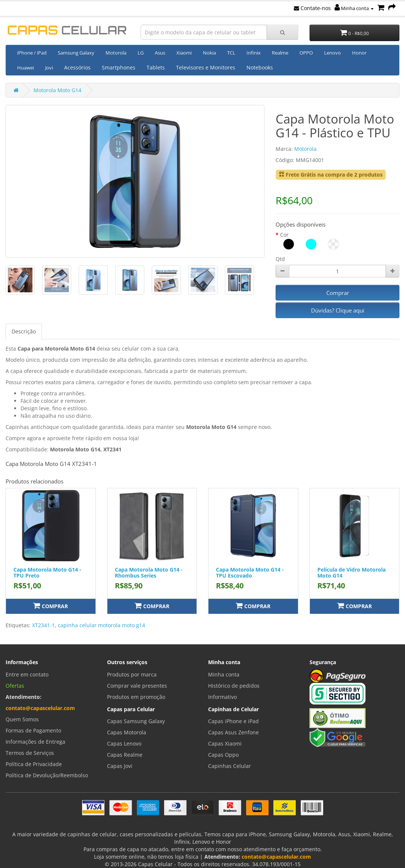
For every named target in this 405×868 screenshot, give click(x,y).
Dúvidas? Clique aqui (338, 310)
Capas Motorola (127, 732)
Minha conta (354, 8)
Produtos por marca (132, 674)
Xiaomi (184, 53)
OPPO (306, 53)
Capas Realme (125, 755)
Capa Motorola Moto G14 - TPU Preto (47, 572)
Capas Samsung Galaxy (136, 721)
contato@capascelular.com (40, 708)
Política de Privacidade (34, 764)
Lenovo (332, 53)
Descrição (24, 331)
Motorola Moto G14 (57, 90)
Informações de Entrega (35, 742)
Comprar (338, 293)
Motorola (116, 53)
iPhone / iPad (32, 53)
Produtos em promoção (136, 697)
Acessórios (77, 67)
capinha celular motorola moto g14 (101, 625)
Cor (284, 235)
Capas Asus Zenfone (233, 732)
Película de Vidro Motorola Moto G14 (351, 572)
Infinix (254, 53)
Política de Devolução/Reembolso (47, 775)
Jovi (49, 68)
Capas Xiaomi (225, 743)
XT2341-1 (43, 625)
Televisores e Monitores (206, 67)
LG (141, 53)
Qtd (280, 259)
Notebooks (260, 67)
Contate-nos (312, 8)
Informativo (222, 697)
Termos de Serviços (30, 753)
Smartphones (119, 67)
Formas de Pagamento (33, 730)
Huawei (26, 68)
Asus (160, 53)
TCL (231, 53)
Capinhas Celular (230, 766)
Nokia (209, 53)
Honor (359, 53)
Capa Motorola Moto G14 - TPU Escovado (250, 572)
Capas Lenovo (124, 743)
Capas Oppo (223, 755)
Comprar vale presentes (137, 686)
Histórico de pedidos (234, 686)
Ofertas (15, 686)
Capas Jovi (120, 766)
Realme (280, 53)
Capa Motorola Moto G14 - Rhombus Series (149, 572)
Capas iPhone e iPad (233, 721)
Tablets (156, 67)
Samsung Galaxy (76, 53)
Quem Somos (22, 719)
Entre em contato (27, 674)
